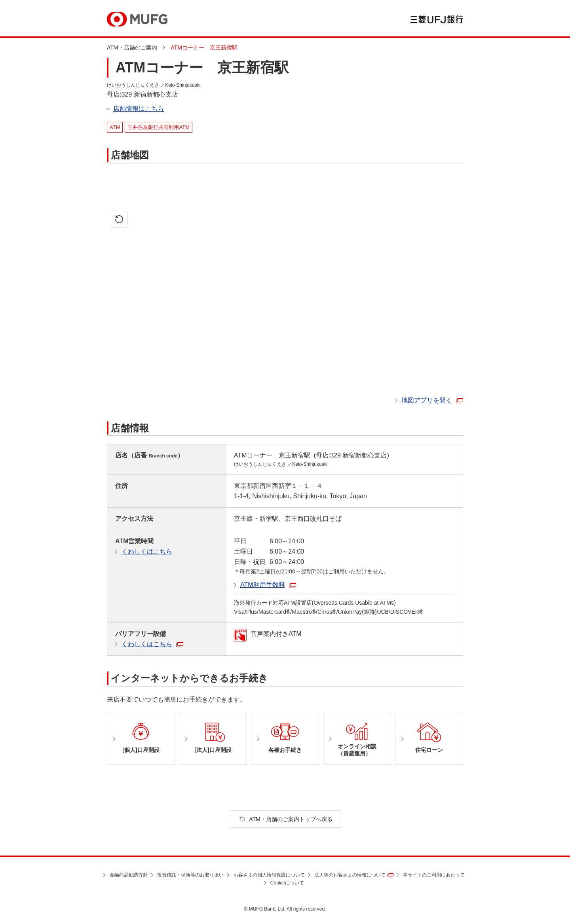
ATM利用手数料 (263, 585)
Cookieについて (287, 883)
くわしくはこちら (147, 551)
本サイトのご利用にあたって (434, 875)
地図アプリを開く (427, 400)
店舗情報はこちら (139, 109)
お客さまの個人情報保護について (269, 875)
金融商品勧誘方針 (129, 875)
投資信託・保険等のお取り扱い (190, 875)
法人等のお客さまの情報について (350, 875)
